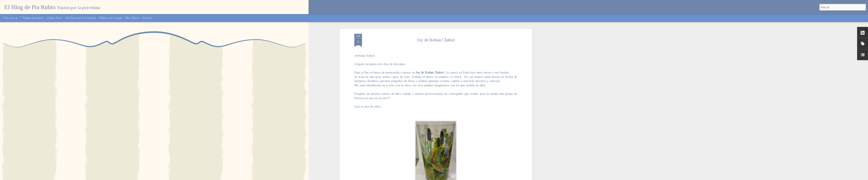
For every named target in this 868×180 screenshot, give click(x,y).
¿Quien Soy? (54, 18)
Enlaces (148, 18)
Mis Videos (132, 18)
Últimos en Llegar (110, 18)
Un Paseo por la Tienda (81, 18)
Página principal (33, 18)
